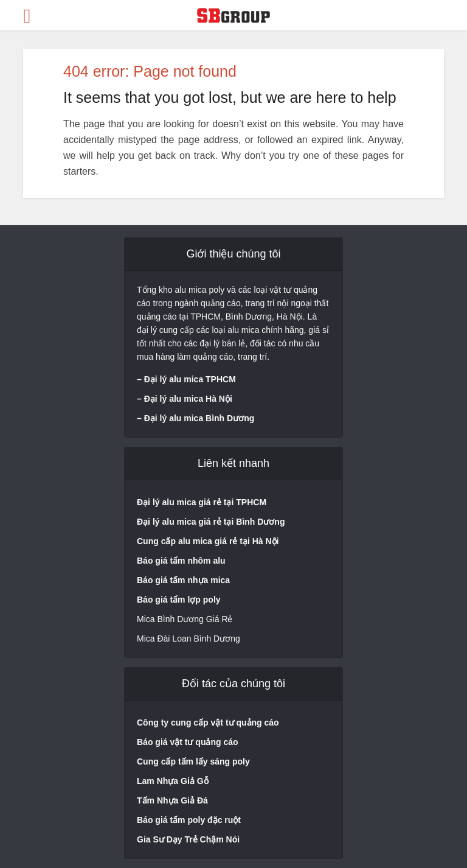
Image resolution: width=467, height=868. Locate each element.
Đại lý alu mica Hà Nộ (187, 399)
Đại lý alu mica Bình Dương (199, 418)
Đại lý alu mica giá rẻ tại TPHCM (202, 502)
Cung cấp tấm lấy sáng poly (193, 761)
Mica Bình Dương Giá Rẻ (185, 619)
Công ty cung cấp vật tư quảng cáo (208, 723)
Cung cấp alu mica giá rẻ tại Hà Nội (208, 541)
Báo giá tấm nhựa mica (183, 580)
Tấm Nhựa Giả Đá (172, 800)
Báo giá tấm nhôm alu (182, 561)
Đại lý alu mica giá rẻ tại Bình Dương (211, 522)
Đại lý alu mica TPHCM (190, 379)
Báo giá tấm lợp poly (179, 600)
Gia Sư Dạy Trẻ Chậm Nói (188, 839)
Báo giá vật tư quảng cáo (188, 742)
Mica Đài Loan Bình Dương (189, 639)
